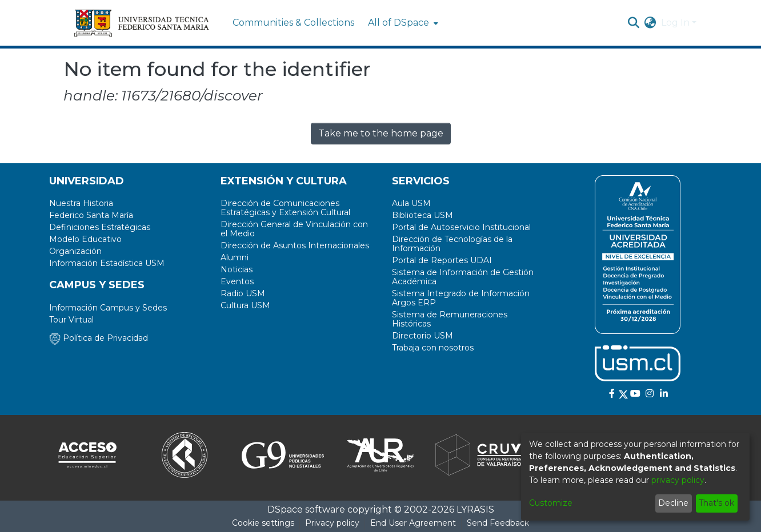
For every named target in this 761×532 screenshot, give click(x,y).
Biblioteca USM (422, 215)
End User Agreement (413, 523)
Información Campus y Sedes (108, 308)
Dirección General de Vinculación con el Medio (294, 229)
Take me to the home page (381, 133)
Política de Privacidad (99, 338)
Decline (673, 503)
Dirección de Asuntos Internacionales (295, 245)
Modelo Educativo (85, 239)
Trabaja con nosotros (433, 348)
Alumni (235, 257)
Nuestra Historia (81, 203)
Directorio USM (422, 336)
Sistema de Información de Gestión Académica (463, 277)
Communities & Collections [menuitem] (293, 23)
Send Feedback (498, 523)
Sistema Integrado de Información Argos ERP (461, 298)
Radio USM (243, 293)
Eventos (237, 281)
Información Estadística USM (107, 263)
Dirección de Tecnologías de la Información (452, 244)
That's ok (716, 503)
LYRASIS (475, 509)
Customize (551, 503)
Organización (75, 251)
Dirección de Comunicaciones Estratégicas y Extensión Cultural (285, 208)
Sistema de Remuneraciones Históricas (450, 319)
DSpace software (306, 509)
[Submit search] (634, 23)
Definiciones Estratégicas (100, 227)
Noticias (237, 269)
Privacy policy (332, 523)
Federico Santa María (91, 215)
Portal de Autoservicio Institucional (461, 227)
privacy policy (678, 480)
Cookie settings (263, 523)
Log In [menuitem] (675, 23)
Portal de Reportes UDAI (442, 260)
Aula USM (411, 203)
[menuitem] (402, 23)
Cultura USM (245, 305)
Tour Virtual (71, 320)
